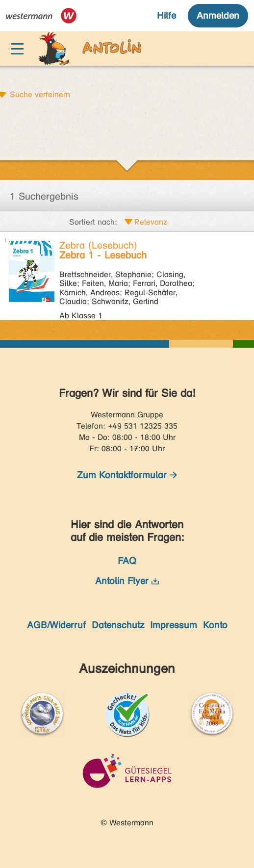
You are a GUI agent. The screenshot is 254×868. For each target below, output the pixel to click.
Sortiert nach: (93, 222)
